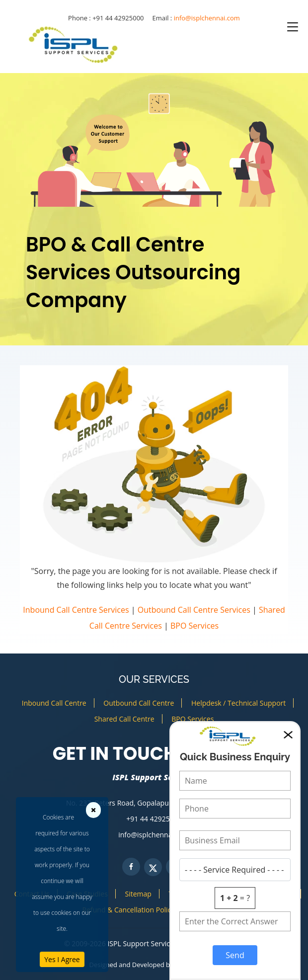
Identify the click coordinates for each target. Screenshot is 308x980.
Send (235, 955)
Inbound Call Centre (54, 703)
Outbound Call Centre (139, 703)
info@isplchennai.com (207, 18)
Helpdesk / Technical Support (238, 703)
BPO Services (194, 626)
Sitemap (138, 894)
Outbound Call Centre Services (194, 610)
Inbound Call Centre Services (76, 610)
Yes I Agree (62, 959)
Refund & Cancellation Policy (129, 910)
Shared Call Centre (124, 719)
